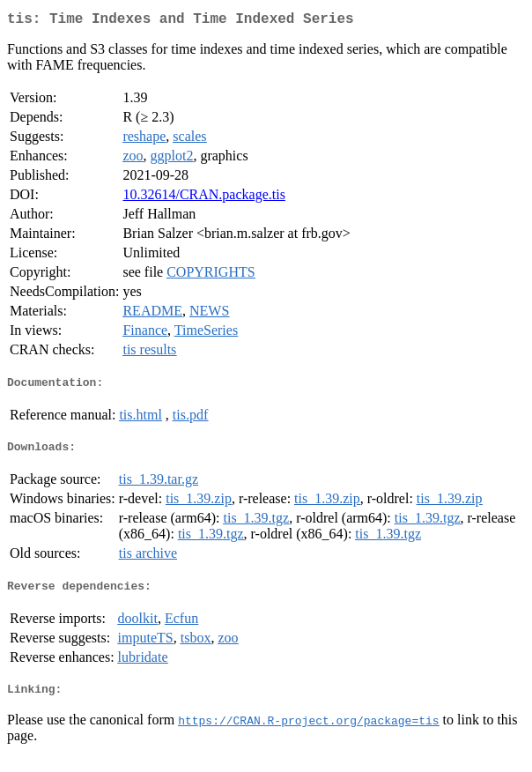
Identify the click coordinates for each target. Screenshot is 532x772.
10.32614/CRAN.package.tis (203, 198)
